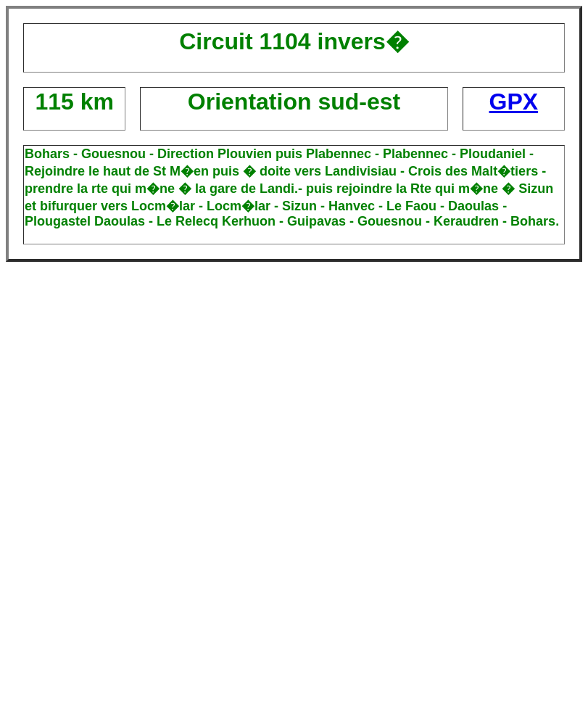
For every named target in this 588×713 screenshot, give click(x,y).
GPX (514, 102)
